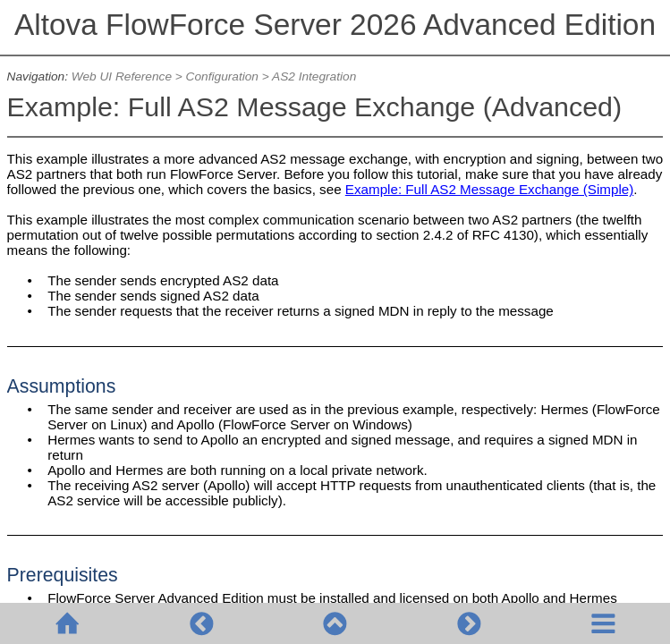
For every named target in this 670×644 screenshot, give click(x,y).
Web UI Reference (122, 76)
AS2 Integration (314, 76)
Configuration (222, 76)
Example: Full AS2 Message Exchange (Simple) (489, 189)
